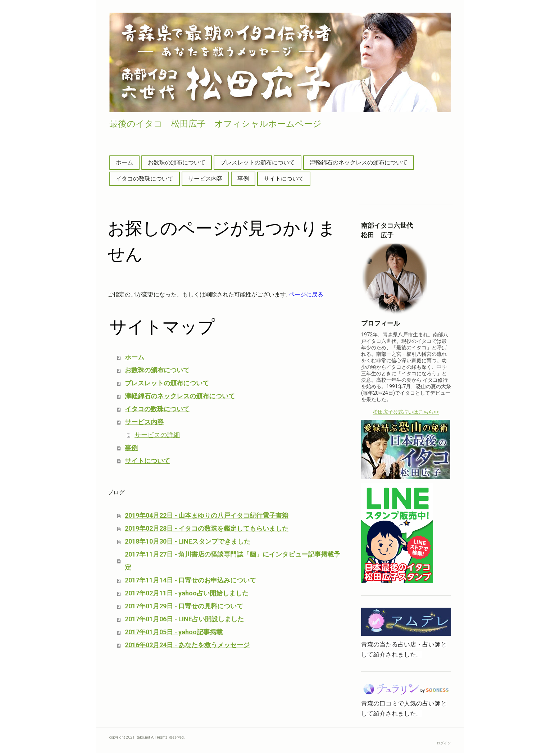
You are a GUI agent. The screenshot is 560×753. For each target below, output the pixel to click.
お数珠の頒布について (177, 162)
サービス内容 (205, 179)
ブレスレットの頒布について (258, 162)
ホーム (124, 162)
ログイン (444, 743)
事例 (243, 179)
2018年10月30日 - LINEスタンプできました (188, 541)
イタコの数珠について (145, 179)
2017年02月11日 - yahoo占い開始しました (187, 593)
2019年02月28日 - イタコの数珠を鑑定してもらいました (207, 528)
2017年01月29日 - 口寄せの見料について (184, 606)
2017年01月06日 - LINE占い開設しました (184, 619)
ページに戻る (306, 294)
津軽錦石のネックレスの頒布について (359, 162)
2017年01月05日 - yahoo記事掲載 (174, 632)
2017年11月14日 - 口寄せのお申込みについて (190, 580)
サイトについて (284, 179)
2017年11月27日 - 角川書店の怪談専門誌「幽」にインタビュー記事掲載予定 (233, 561)
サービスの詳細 (157, 435)
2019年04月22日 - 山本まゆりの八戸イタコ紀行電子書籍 (207, 515)
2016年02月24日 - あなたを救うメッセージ (187, 645)
